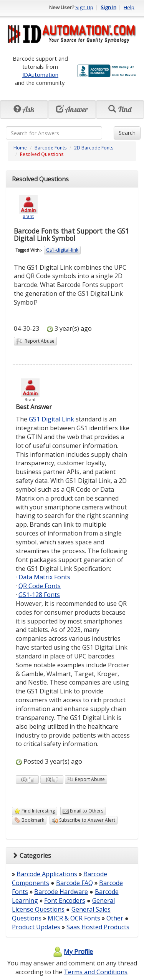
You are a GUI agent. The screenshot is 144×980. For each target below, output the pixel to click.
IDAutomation (40, 75)
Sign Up (84, 7)
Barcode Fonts (50, 148)
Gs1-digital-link (62, 250)
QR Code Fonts (40, 586)
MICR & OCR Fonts (74, 918)
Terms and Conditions (96, 972)
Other (115, 918)
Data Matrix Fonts (44, 577)
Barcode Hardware (61, 892)
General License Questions (63, 905)
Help (129, 7)
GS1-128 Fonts (39, 595)
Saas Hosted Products (98, 927)
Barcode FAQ (74, 883)
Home (20, 148)
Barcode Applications (47, 874)
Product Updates (36, 927)
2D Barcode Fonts (94, 148)
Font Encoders (65, 900)
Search (127, 133)
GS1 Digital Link (51, 419)
